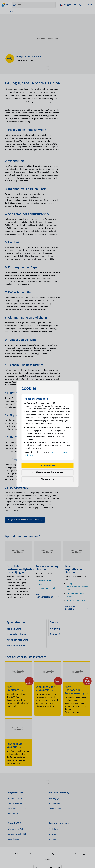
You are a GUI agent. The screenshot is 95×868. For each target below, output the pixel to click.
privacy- (55, 452)
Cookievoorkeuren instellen (47, 472)
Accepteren (47, 465)
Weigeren (47, 479)
